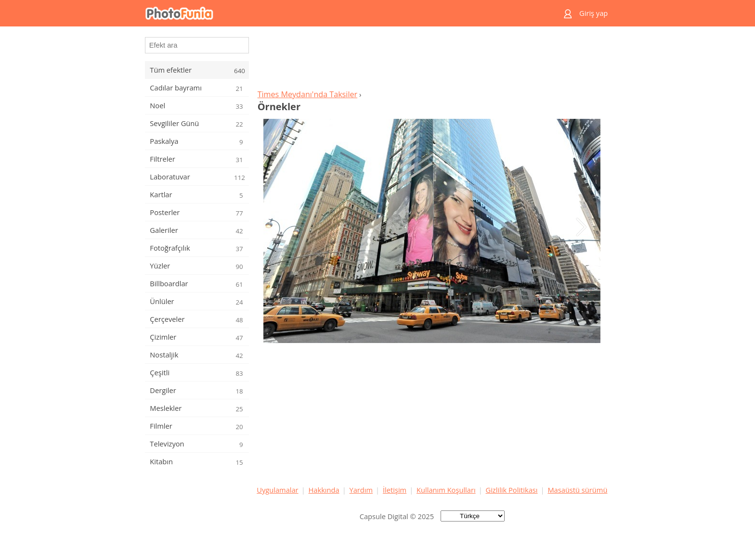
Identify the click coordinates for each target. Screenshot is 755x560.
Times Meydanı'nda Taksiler (307, 94)
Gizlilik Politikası (512, 490)
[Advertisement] (432, 61)
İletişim (395, 490)
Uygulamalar (277, 490)
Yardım (361, 490)
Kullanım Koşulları (446, 490)
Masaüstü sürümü (577, 490)
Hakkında (324, 490)
